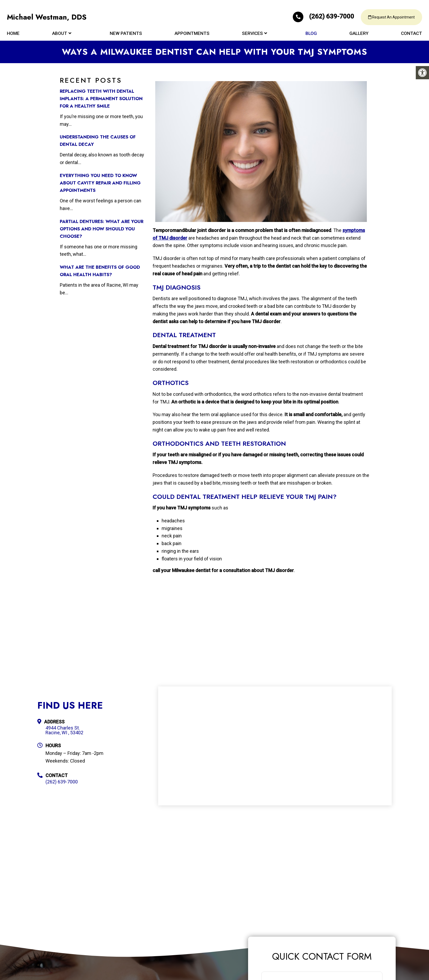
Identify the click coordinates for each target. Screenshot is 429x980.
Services (252, 35)
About (60, 35)
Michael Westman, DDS (48, 18)
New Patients (126, 35)
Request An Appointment (390, 18)
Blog (311, 35)
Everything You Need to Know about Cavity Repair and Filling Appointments (100, 183)
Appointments (192, 35)
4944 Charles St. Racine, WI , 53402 (64, 730)
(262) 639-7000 (320, 17)
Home (13, 35)
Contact (412, 35)
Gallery (359, 35)
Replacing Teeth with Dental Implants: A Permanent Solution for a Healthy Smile (101, 99)
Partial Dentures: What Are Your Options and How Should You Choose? (102, 229)
